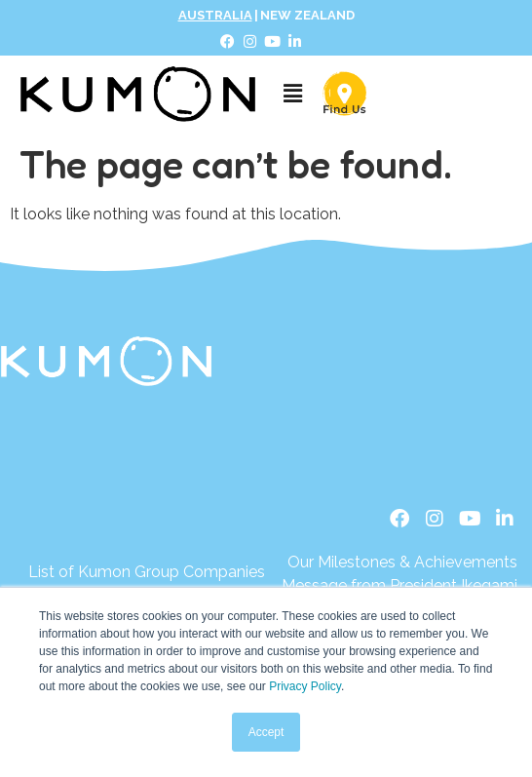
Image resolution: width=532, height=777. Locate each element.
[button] (292, 93)
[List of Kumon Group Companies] (147, 572)
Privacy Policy (305, 686)
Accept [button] (266, 732)
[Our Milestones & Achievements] (396, 563)
